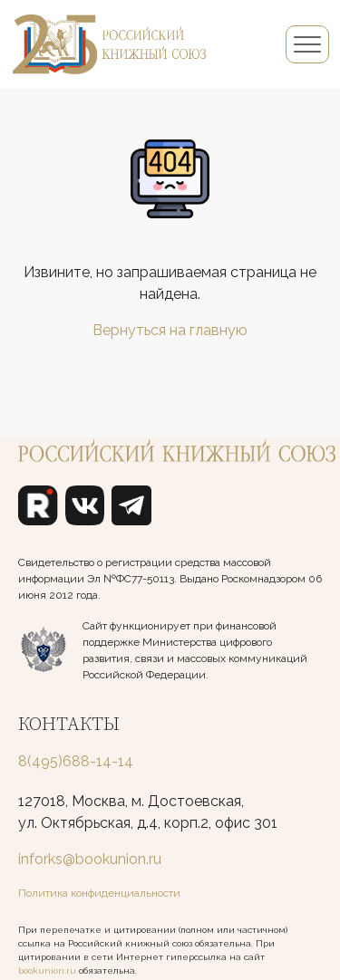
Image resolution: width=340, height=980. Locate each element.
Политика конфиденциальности (99, 893)
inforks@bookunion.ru (90, 859)
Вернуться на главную (170, 330)
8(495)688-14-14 (76, 761)
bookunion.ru (47, 970)
